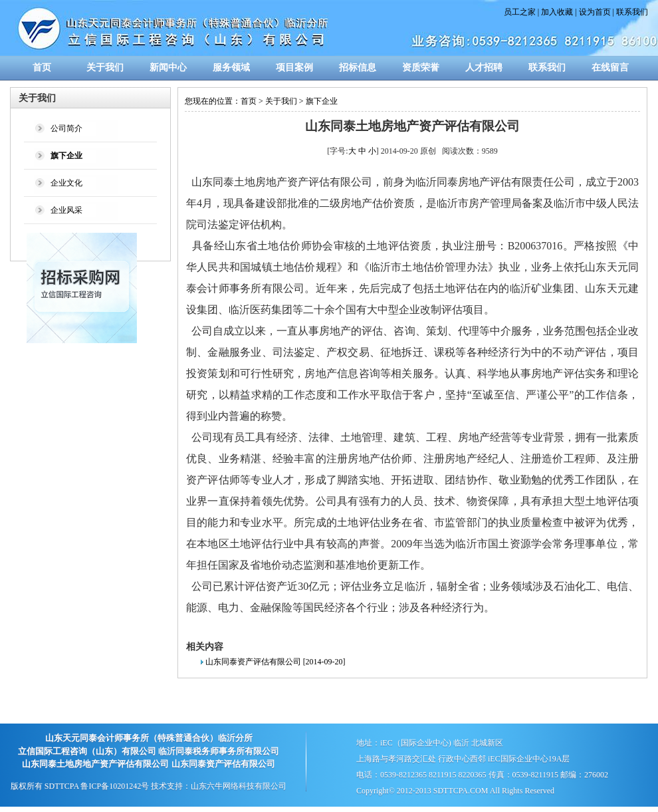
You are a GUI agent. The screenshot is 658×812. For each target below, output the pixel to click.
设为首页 (595, 12)
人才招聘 (484, 68)
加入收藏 (557, 12)
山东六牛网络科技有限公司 (239, 786)
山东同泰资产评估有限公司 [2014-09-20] (275, 662)
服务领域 (231, 68)
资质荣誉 (421, 68)
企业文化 (66, 183)
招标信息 (358, 68)
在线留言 (610, 68)
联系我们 (632, 12)
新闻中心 (168, 68)
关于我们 (105, 68)
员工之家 (520, 12)
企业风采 (66, 210)
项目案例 (294, 68)
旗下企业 (322, 101)
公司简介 (66, 128)
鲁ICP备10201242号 (115, 786)
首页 (42, 68)
